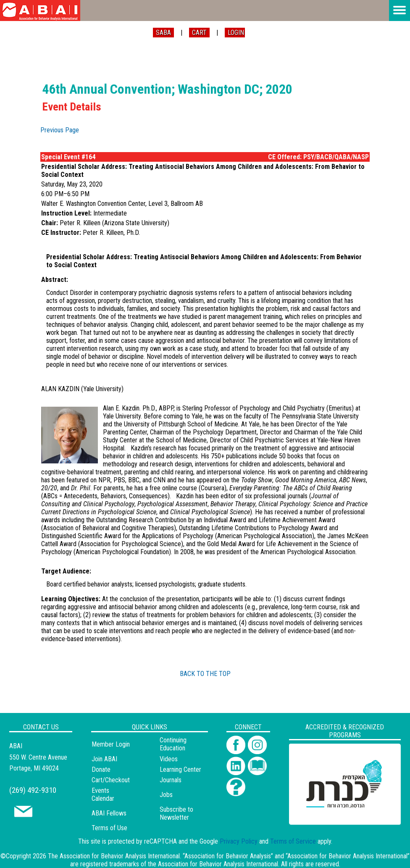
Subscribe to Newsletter (176, 813)
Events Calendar (103, 794)
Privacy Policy (239, 841)
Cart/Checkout (111, 780)
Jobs (166, 795)
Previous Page (60, 130)
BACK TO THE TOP (205, 674)
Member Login (111, 744)
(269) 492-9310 (33, 790)
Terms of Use (109, 828)
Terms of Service (293, 841)
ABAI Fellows (109, 813)
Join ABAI (104, 759)
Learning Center (180, 769)
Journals (171, 780)
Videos (169, 759)
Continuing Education (173, 744)
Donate (101, 769)
